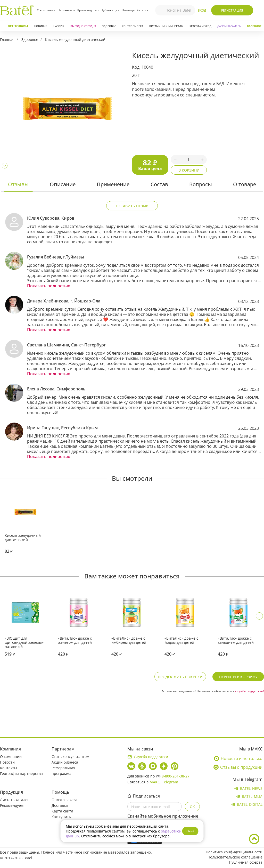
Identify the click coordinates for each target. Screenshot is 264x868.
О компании (46, 10)
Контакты (9, 768)
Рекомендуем (12, 805)
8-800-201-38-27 (176, 776)
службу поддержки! (250, 691)
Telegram (170, 782)
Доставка (60, 805)
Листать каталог (14, 800)
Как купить (61, 817)
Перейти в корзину (238, 677)
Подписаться (144, 796)
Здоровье (109, 26)
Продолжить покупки (180, 677)
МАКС (155, 782)
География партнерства (21, 773)
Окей (190, 831)
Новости (7, 762)
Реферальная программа (63, 771)
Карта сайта (62, 811)
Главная (7, 39)
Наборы (59, 26)
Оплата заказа (64, 800)
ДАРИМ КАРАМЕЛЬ (229, 26)
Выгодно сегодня (83, 26)
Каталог (143, 10)
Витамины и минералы (166, 26)
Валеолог (254, 26)
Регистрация (232, 10)
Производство (88, 10)
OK (192, 807)
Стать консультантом (70, 757)
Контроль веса (133, 26)
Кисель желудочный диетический (75, 39)
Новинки (41, 26)
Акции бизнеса (65, 762)
